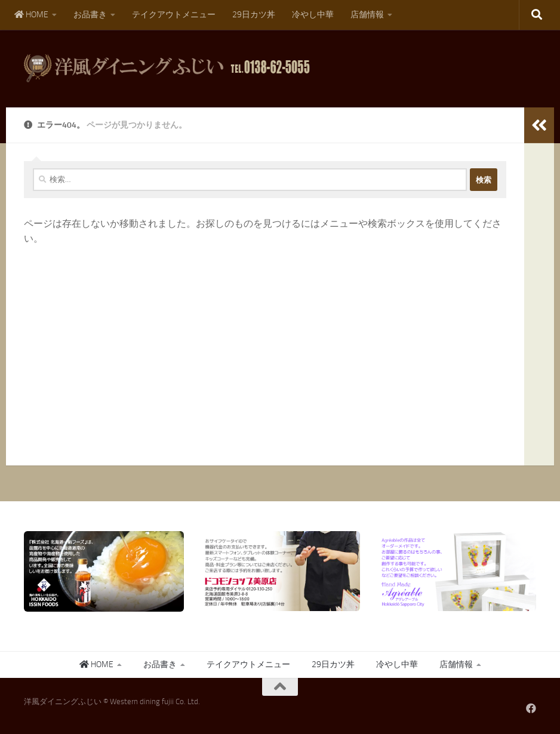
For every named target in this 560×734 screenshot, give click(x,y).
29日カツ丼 (254, 15)
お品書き (90, 15)
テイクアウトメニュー (174, 15)
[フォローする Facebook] (531, 708)
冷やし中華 (313, 15)
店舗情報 (367, 15)
